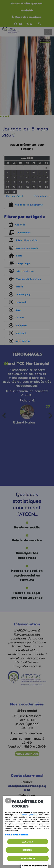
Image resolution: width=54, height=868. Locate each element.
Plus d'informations (17, 835)
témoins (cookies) (28, 815)
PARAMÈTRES (28, 858)
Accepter (28, 842)
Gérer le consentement (34, 866)
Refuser (27, 850)
